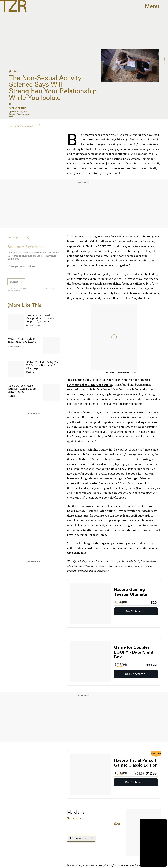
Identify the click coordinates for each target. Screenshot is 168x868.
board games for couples (120, 168)
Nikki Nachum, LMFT (92, 246)
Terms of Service (52, 290)
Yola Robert (19, 108)
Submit (14, 283)
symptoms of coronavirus (113, 865)
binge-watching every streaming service (111, 543)
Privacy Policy (16, 292)
